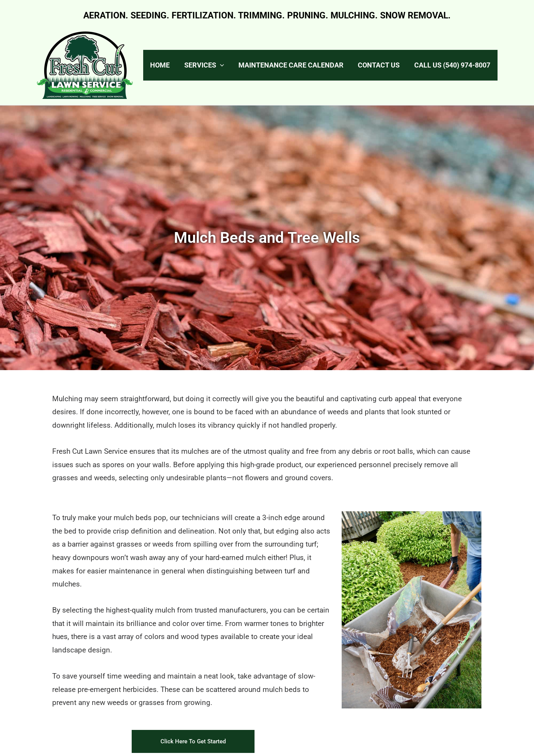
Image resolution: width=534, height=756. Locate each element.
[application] (230, 65)
